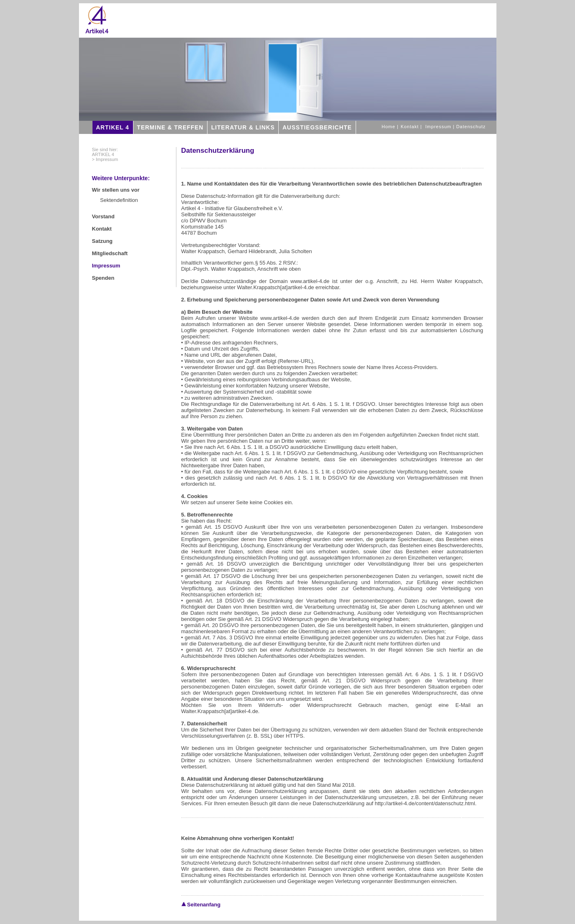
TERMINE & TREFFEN (170, 127)
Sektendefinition (119, 200)
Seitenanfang (201, 905)
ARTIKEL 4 (113, 127)
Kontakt (410, 127)
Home (389, 127)
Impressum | (441, 127)
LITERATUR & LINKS (243, 127)
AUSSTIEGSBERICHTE (317, 127)
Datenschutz (471, 127)
